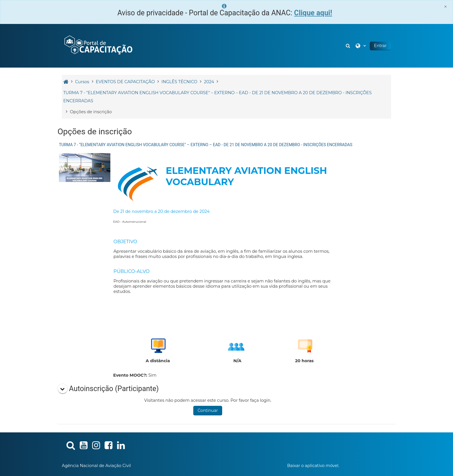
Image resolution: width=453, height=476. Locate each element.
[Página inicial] (98, 45)
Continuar (208, 410)
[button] (349, 46)
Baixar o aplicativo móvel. (313, 466)
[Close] (445, 6)
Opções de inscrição (91, 112)
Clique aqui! (313, 13)
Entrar (380, 46)
